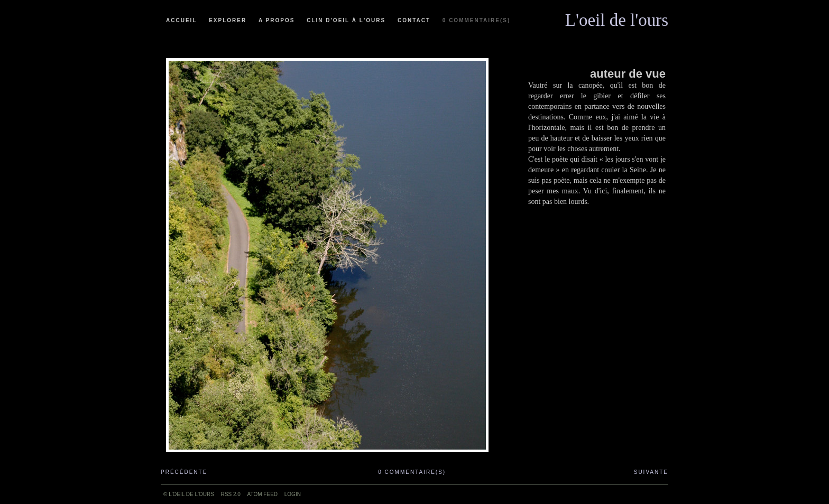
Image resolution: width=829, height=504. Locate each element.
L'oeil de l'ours (617, 17)
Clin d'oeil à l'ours (346, 20)
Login (293, 494)
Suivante (651, 472)
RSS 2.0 (231, 494)
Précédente (184, 472)
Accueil (181, 20)
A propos (277, 20)
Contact (414, 20)
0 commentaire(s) (476, 20)
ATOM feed (262, 494)
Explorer (228, 20)
